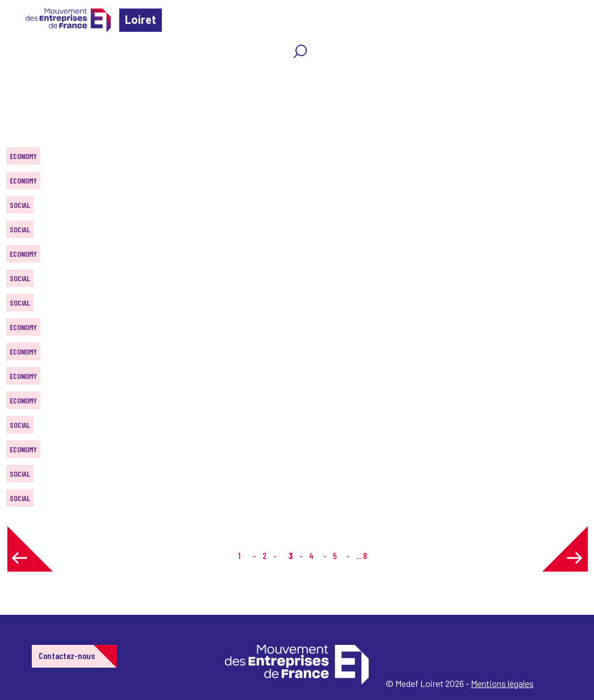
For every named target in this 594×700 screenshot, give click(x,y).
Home (25, 76)
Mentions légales (502, 683)
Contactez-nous (67, 655)
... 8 (361, 555)
